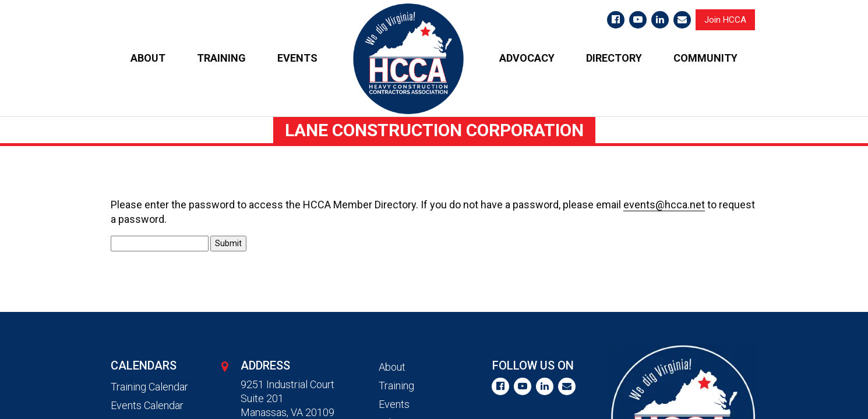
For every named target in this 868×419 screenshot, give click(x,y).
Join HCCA (725, 20)
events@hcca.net (664, 205)
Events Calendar (147, 405)
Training (396, 386)
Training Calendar (149, 387)
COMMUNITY (705, 58)
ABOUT (148, 58)
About (392, 367)
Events (394, 404)
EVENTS (297, 58)
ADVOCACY (527, 58)
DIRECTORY (614, 58)
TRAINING (221, 58)
